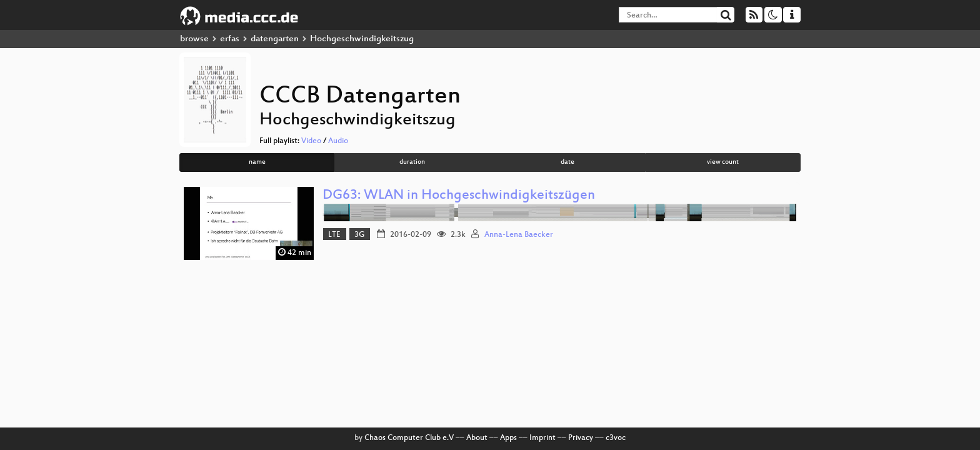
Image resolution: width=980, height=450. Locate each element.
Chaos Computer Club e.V (409, 438)
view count (723, 162)
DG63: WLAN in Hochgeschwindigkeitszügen (459, 196)
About (477, 438)
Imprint (542, 438)
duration (412, 162)
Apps (508, 438)
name (257, 162)
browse (194, 39)
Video (311, 141)
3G (359, 235)
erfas (230, 39)
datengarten (275, 39)
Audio (338, 141)
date (567, 162)
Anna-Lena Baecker (519, 235)
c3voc (616, 438)
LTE (334, 235)
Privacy (581, 438)
